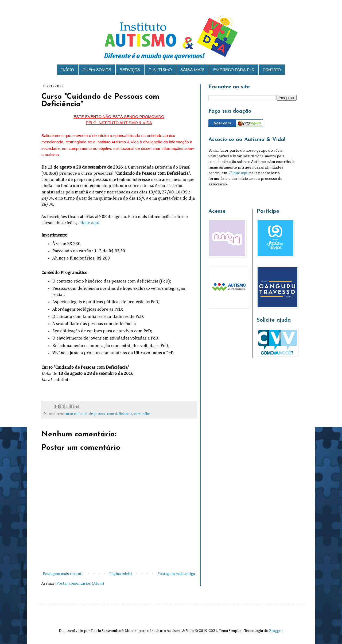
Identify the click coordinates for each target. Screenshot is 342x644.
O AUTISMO (160, 70)
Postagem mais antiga (176, 574)
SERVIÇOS (130, 70)
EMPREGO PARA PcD (234, 70)
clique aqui (89, 223)
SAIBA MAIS (193, 70)
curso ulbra (143, 414)
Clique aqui (239, 173)
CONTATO (272, 70)
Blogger (276, 631)
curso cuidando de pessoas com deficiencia (98, 414)
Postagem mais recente (63, 574)
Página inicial (121, 574)
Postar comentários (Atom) (80, 583)
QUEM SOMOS (97, 70)
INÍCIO (68, 70)
